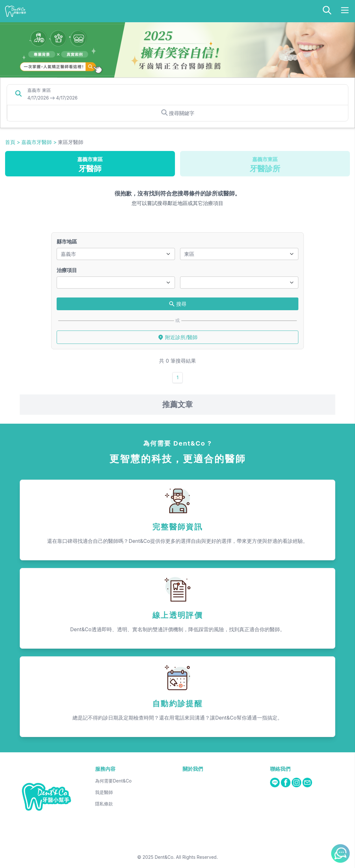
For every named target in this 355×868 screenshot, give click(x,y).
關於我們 (193, 769)
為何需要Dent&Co (113, 781)
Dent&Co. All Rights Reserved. (186, 857)
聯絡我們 (280, 769)
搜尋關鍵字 (178, 113)
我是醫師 (104, 792)
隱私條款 (104, 804)
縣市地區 (67, 242)
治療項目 (67, 270)
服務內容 (105, 769)
